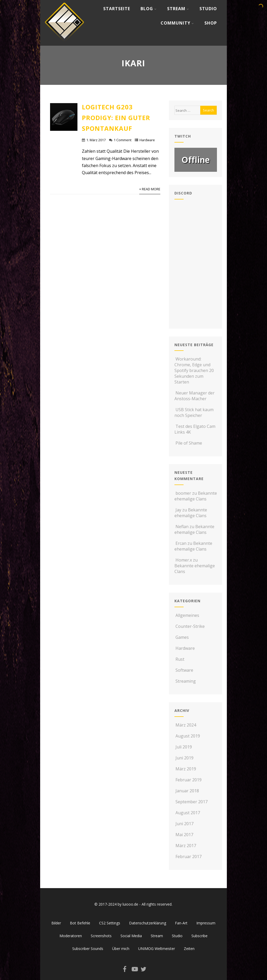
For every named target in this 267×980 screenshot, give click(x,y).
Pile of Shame (188, 443)
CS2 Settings (110, 923)
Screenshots (101, 936)
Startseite (117, 9)
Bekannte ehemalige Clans (196, 496)
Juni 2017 (184, 824)
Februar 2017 (189, 857)
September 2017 (192, 802)
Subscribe (199, 936)
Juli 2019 (184, 747)
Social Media (131, 936)
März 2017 (186, 846)
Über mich (121, 949)
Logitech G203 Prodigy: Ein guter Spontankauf (116, 118)
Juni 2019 (184, 758)
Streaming (185, 681)
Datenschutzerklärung (148, 923)
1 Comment (123, 140)
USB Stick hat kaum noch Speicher (194, 412)
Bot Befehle (80, 923)
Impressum (206, 923)
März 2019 (186, 769)
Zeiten (189, 949)
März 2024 (186, 725)
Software (184, 670)
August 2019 (188, 736)
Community (177, 23)
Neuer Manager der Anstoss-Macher (195, 396)
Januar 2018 (187, 791)
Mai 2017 (184, 835)
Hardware (147, 140)
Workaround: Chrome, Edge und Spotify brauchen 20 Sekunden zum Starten (194, 370)
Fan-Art (181, 923)
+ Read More (150, 189)
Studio (208, 9)
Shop (211, 23)
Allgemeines (187, 615)
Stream (178, 9)
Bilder (56, 923)
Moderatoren (71, 936)
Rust (179, 659)
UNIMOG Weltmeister (157, 949)
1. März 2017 (96, 140)
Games (182, 637)
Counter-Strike (190, 626)
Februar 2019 (189, 780)
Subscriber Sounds (88, 949)
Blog (149, 9)
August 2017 (188, 813)
